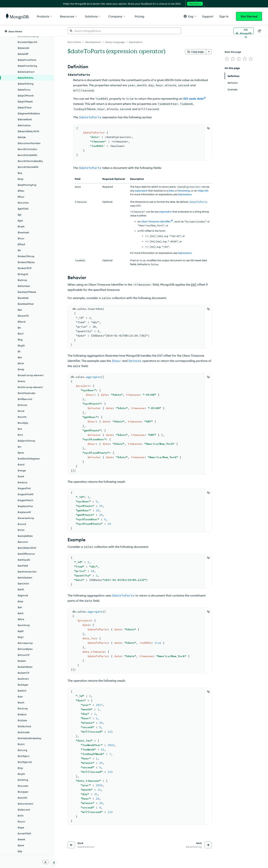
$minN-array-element (30, 387)
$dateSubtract (26, 72)
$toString (23, 780)
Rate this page (233, 52)
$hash (21, 226)
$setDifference (26, 554)
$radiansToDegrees (29, 459)
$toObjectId (25, 762)
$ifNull (21, 244)
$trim (21, 816)
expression (141, 191)
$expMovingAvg (27, 185)
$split (21, 631)
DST (194, 284)
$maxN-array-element (31, 375)
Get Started (249, 16)
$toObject (24, 756)
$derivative (24, 125)
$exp (20, 179)
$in (19, 250)
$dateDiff (23, 54)
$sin (20, 607)
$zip (20, 851)
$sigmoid (23, 595)
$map (21, 369)
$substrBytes (25, 667)
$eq (20, 173)
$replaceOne (25, 506)
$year (21, 845)
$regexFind (24, 488)
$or (20, 447)
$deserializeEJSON (28, 131)
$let (20, 310)
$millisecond (25, 399)
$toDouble (24, 732)
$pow (21, 453)
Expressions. (185, 194)
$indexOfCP (25, 268)
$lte (20, 357)
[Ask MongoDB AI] (244, 31)
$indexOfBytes (26, 262)
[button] (190, 16)
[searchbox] (124, 31)
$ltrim (21, 363)
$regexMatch (25, 500)
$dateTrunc (24, 90)
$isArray (22, 280)
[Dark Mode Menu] (259, 31)
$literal (22, 322)
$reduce (23, 482)
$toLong (22, 750)
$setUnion (23, 584)
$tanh (21, 703)
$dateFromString (27, 66)
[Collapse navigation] (54, 862)
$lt (19, 351)
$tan (20, 697)
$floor (21, 197)
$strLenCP (24, 655)
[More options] (209, 52)
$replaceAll (24, 512)
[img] (227, 59)
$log (20, 340)
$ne (20, 429)
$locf (21, 334)
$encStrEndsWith (27, 155)
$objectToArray (26, 441)
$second (23, 542)
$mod (21, 411)
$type (21, 827)
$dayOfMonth (26, 96)
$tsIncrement (25, 804)
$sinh (21, 613)
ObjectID (203, 191)
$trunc (21, 822)
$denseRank (25, 119)
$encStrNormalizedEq (30, 161)
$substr (22, 661)
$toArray (23, 708)
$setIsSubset (25, 578)
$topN (21, 774)
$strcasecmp (25, 643)
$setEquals (24, 560)
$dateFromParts (27, 60)
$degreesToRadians (29, 113)
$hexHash (23, 232)
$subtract (23, 679)
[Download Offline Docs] (45, 862)
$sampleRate (25, 536)
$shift (21, 589)
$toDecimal (24, 726)
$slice (21, 619)
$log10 (21, 345)
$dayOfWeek (25, 102)
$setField (23, 566)
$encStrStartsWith (28, 167)
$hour (21, 238)
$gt (20, 215)
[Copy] (208, 128)
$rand (21, 464)
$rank (21, 476)
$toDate (22, 720)
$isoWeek (23, 298)
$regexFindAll (25, 494)
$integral (23, 274)
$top (20, 768)
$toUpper (23, 792)
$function (23, 203)
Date (171, 191)
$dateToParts (25, 78)
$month (22, 417)
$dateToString (26, 84)
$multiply (23, 423)
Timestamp (184, 191)
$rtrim (21, 530)
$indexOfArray (26, 256)
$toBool (22, 714)
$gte (20, 221)
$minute (22, 405)
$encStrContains (27, 149)
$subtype (23, 685)
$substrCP (24, 673)
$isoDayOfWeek (27, 292)
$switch (22, 691)
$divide (22, 137)
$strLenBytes (25, 649)
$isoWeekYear (26, 304)
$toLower (23, 786)
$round (22, 524)
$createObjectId (27, 42)
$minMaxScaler (27, 393)
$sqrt (21, 637)
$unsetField (24, 833)
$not (20, 435)
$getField (23, 209)
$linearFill (23, 316)
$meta (21, 381)
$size (20, 601)
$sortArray (24, 625)
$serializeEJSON (27, 548)
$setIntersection (27, 572)
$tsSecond (24, 810)
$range (22, 470)
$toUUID (22, 798)
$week (21, 839)
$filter (21, 191)
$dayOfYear (25, 107)
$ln (19, 328)
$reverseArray (26, 518)
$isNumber (24, 286)
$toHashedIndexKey (29, 738)
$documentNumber (29, 143)
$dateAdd (23, 48)
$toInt (21, 744)
